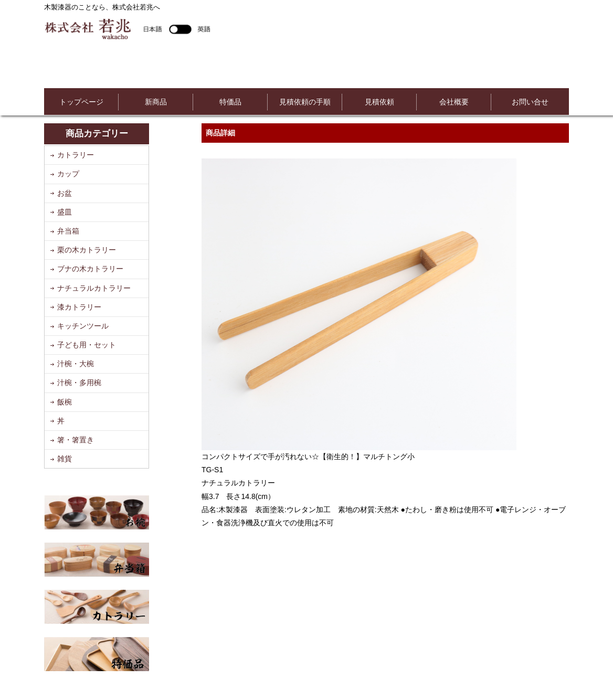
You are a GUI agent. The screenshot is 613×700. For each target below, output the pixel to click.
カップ (68, 174)
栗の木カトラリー (87, 250)
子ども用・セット (87, 345)
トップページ (81, 102)
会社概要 (454, 102)
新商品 (156, 102)
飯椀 (65, 402)
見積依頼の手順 (305, 102)
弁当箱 (68, 231)
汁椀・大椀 (76, 364)
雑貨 (65, 459)
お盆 (65, 193)
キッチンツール (83, 326)
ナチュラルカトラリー (94, 288)
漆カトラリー (79, 307)
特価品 (230, 102)
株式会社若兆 (127, 29)
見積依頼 (379, 102)
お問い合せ (530, 102)
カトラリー (76, 155)
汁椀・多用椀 (79, 383)
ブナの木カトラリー (90, 269)
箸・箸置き (76, 440)
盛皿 (65, 212)
